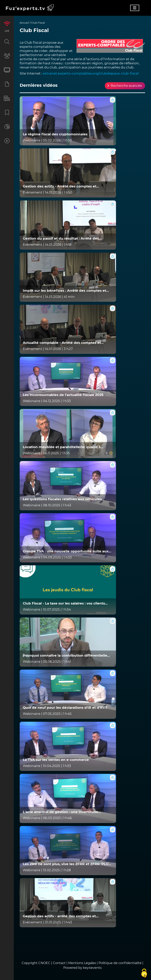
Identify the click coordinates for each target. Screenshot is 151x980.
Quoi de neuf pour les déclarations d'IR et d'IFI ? (65, 708)
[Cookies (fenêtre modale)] (144, 973)
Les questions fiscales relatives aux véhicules (62, 499)
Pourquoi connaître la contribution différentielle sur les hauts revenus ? (65, 656)
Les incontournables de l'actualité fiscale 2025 (63, 395)
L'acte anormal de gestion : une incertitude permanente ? (60, 812)
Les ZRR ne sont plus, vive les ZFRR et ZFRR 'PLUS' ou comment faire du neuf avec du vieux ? (67, 864)
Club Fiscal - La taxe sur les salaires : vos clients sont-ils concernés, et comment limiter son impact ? (67, 603)
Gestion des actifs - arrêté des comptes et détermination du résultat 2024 (59, 916)
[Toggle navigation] (135, 8)
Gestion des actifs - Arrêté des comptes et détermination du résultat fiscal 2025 (60, 186)
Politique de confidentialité (120, 963)
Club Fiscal (38, 23)
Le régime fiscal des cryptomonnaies (55, 134)
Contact (60, 963)
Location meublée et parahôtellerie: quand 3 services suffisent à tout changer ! (62, 447)
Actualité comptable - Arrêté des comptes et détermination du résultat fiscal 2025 (62, 343)
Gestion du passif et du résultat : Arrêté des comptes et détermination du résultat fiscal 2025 (66, 239)
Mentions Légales (82, 963)
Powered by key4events (82, 968)
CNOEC (44, 963)
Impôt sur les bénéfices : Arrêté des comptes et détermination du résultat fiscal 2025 (64, 291)
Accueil (24, 23)
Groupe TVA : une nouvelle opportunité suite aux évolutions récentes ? (66, 551)
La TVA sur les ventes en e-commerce (56, 760)
